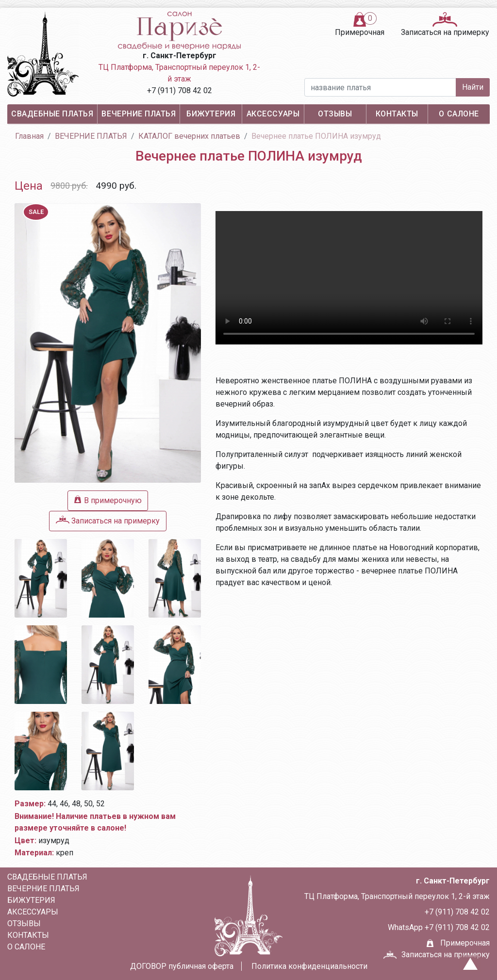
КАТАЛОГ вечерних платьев (189, 136)
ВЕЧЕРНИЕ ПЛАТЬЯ (139, 114)
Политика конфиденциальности (309, 966)
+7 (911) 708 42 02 (180, 90)
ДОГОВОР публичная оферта (182, 966)
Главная (29, 136)
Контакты (397, 114)
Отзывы (335, 114)
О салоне (459, 114)
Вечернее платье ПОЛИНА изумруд (316, 136)
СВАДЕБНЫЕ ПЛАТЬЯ (52, 114)
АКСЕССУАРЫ (273, 114)
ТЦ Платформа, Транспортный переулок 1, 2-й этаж (179, 73)
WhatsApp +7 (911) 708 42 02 (439, 927)
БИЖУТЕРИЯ (211, 114)
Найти (473, 87)
